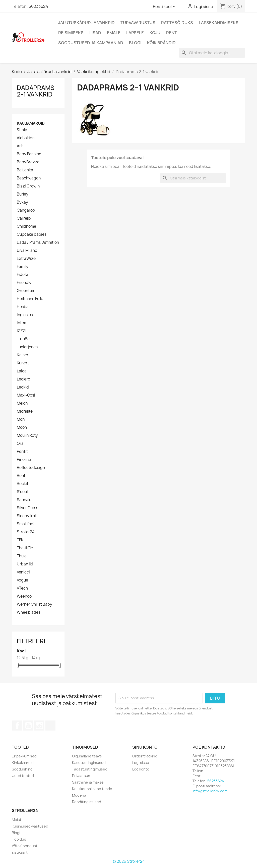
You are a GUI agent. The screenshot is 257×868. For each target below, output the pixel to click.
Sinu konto (145, 747)
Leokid (23, 387)
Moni (21, 419)
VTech (22, 588)
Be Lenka (25, 170)
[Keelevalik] (165, 7)
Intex (21, 323)
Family (23, 267)
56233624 (38, 6)
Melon (22, 403)
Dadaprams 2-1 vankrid (36, 91)
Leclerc (23, 379)
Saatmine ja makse (88, 782)
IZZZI (22, 331)
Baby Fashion (29, 154)
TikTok (50, 726)
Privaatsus (81, 776)
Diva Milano (27, 251)
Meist (17, 820)
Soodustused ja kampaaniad (91, 43)
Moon (22, 427)
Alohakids (26, 138)
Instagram (39, 726)
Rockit (23, 484)
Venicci (23, 572)
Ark (20, 146)
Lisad (95, 33)
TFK (20, 540)
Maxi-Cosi (26, 395)
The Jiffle (25, 548)
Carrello (24, 218)
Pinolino (24, 460)
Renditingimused (87, 802)
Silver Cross (27, 508)
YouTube (28, 726)
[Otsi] (212, 53)
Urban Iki (25, 564)
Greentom (26, 291)
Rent (172, 33)
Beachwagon (29, 178)
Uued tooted (23, 776)
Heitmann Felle (30, 299)
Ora (20, 444)
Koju (155, 33)
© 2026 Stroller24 (129, 861)
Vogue (22, 580)
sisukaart (20, 852)
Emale (114, 33)
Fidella (23, 275)
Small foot (26, 524)
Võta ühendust (25, 846)
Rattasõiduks (177, 23)
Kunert (23, 363)
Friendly (24, 283)
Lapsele (135, 33)
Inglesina (25, 315)
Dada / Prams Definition (38, 243)
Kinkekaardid (23, 763)
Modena (79, 795)
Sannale (24, 500)
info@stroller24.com (210, 791)
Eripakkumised (24, 756)
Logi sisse (141, 763)
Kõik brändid (161, 43)
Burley (23, 194)
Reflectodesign (31, 468)
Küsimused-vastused (30, 826)
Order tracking (145, 756)
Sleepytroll (27, 516)
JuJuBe (23, 339)
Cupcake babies (32, 234)
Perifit (22, 452)
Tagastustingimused (90, 769)
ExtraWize (26, 259)
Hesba (23, 307)
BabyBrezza (28, 162)
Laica (22, 371)
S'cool (22, 492)
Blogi (135, 43)
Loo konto (141, 769)
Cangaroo (26, 210)
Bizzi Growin (28, 186)
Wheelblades (29, 612)
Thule (22, 556)
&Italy (22, 130)
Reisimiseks (71, 33)
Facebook (17, 726)
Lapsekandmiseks (219, 23)
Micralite (25, 411)
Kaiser (23, 355)
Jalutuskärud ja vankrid (86, 23)
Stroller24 (26, 532)
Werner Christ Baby (35, 604)
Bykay (22, 202)
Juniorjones (27, 347)
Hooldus (19, 839)
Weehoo (24, 596)
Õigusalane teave (87, 756)
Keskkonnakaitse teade (92, 789)
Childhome (26, 226)
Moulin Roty (27, 436)
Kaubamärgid (31, 123)
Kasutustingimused (89, 763)
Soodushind (22, 769)
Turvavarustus (138, 23)
